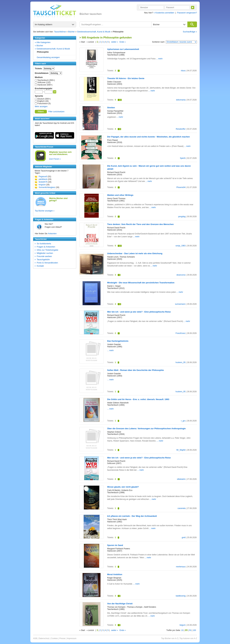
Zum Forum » (55, 159)
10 (182, 630)
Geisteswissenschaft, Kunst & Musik (94, 32)
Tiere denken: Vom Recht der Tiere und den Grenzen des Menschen (140, 224)
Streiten (111, 108)
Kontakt (40, 266)
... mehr (159, 59)
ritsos (183, 71)
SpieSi (183, 158)
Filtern (41, 112)
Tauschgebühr (43, 259)
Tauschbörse (60, 32)
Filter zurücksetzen (56, 112)
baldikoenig (181, 596)
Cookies (54, 638)
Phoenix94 (181, 187)
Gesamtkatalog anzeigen (48, 57)
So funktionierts (44, 244)
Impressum (72, 638)
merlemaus (181, 567)
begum (182, 625)
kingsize (42, 185)
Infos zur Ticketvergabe (47, 250)
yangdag (182, 217)
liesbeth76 (43, 182)
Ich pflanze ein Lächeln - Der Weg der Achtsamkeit (132, 516)
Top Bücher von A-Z (170, 638)
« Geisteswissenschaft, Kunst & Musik (52, 49)
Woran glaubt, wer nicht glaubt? (123, 487)
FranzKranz (180, 333)
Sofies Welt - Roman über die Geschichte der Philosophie (135, 370)
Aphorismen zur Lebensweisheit (123, 49)
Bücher (71, 32)
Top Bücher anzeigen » (45, 211)
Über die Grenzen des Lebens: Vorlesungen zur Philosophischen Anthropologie (146, 429)
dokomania (181, 100)
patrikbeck (43, 179)
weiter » (115, 42)
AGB (35, 638)
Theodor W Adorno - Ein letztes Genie (126, 78)
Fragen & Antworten (46, 247)
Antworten (52, 234)
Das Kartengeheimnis (118, 341)
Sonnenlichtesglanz (47, 187)
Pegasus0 (43, 177)
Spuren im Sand (115, 545)
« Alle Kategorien (43, 42)
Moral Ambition (115, 574)
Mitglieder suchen (45, 253)
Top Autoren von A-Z (188, 638)
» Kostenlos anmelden (164, 13)
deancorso (181, 275)
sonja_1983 (180, 246)
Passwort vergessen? (187, 13)
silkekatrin (181, 479)
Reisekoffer (181, 129)
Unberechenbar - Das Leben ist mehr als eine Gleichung (135, 253)
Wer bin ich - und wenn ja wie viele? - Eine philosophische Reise (139, 312)
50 (190, 630)
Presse (62, 638)
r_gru (183, 421)
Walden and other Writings (120, 195)
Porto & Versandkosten (47, 263)
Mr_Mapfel (181, 450)
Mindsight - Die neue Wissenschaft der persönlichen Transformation (141, 283)
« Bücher (39, 46)
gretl (184, 537)
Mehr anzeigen (41, 107)
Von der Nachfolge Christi (120, 604)
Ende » (123, 42)
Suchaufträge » (190, 32)
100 (194, 630)
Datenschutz (44, 638)
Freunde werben (44, 256)
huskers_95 (180, 362)
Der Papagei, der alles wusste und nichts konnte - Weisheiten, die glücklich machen (148, 137)
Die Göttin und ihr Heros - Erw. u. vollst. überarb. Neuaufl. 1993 (138, 399)
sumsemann (180, 304)
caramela (182, 508)
